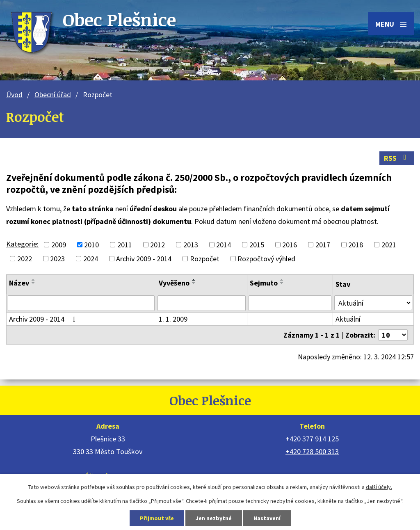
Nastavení (267, 518)
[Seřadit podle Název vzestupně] (34, 280)
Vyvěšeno (174, 283)
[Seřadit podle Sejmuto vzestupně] (282, 280)
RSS (397, 158)
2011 (125, 245)
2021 (389, 245)
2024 (91, 259)
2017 (323, 245)
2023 (57, 259)
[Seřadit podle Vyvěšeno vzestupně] (194, 280)
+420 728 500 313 (312, 451)
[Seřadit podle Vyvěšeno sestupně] (194, 283)
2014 (224, 245)
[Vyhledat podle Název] (81, 303)
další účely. (379, 487)
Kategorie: (22, 244)
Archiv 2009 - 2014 (144, 259)
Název (19, 283)
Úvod (14, 95)
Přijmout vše (157, 518)
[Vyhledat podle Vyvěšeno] (202, 303)
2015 (257, 245)
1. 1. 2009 (173, 319)
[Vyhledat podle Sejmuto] (290, 303)
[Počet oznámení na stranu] (393, 335)
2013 (191, 245)
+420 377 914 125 (312, 439)
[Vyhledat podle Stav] (373, 303)
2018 (356, 245)
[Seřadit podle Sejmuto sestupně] (282, 283)
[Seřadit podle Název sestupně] (34, 283)
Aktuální (348, 319)
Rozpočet (205, 259)
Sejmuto (264, 283)
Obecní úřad (53, 95)
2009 (59, 245)
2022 (25, 259)
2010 (91, 245)
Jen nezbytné (214, 518)
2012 (157, 245)
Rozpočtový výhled (266, 259)
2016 (290, 245)
